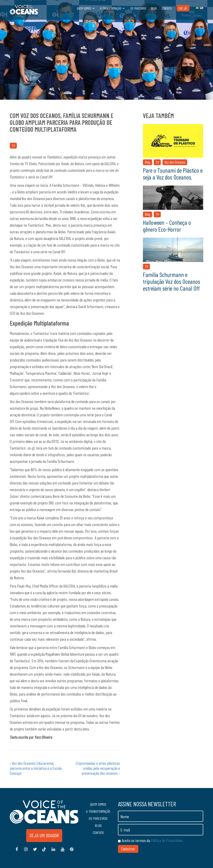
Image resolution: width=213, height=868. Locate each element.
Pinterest (72, 851)
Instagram (26, 851)
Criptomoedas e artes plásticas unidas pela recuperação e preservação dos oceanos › (98, 768)
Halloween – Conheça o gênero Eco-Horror (167, 226)
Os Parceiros (138, 8)
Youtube (62, 851)
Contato (167, 8)
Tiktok (44, 851)
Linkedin (53, 851)
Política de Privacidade (167, 840)
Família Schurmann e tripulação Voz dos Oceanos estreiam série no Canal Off (172, 281)
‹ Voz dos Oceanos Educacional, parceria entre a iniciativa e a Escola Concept (36, 768)
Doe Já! (183, 8)
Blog (154, 8)
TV (13, 145)
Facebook (17, 851)
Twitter (35, 851)
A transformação (111, 8)
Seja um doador (44, 835)
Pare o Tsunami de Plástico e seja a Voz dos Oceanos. (173, 174)
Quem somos (84, 8)
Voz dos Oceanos (175, 162)
